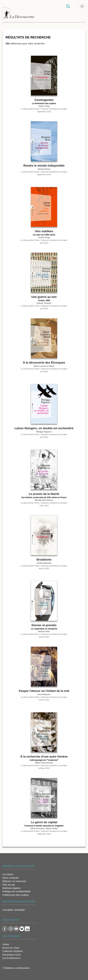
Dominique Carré (11, 955)
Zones (6, 944)
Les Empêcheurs (11, 958)
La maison (8, 874)
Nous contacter (10, 878)
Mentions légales (11, 888)
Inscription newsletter (14, 910)
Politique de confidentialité (16, 891)
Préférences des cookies (16, 895)
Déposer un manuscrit (14, 881)
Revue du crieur (11, 948)
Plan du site (9, 885)
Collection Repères (13, 951)
